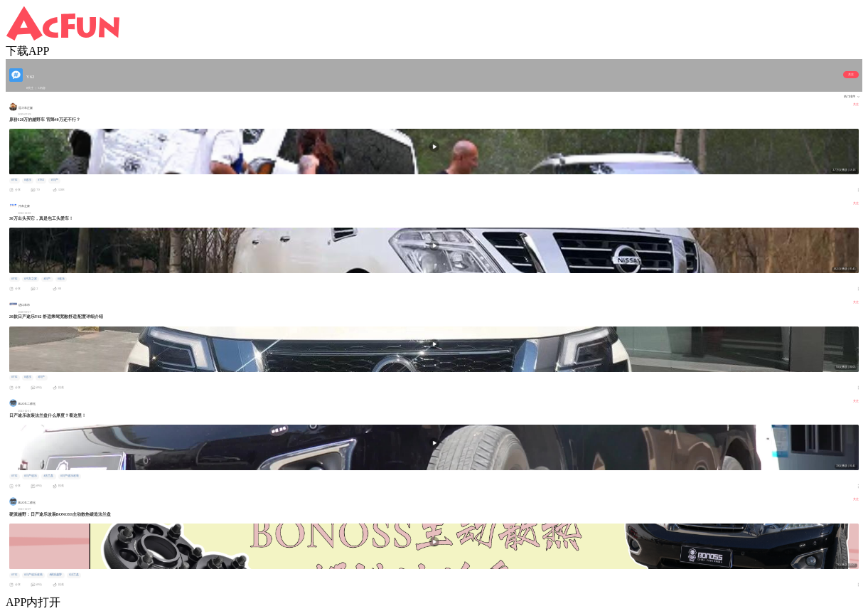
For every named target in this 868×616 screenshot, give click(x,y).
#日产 (55, 180)
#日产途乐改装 (70, 476)
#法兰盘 (49, 476)
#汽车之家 (31, 279)
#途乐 (28, 180)
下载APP (27, 51)
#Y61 (42, 180)
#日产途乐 (31, 476)
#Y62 (15, 180)
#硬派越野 (56, 575)
